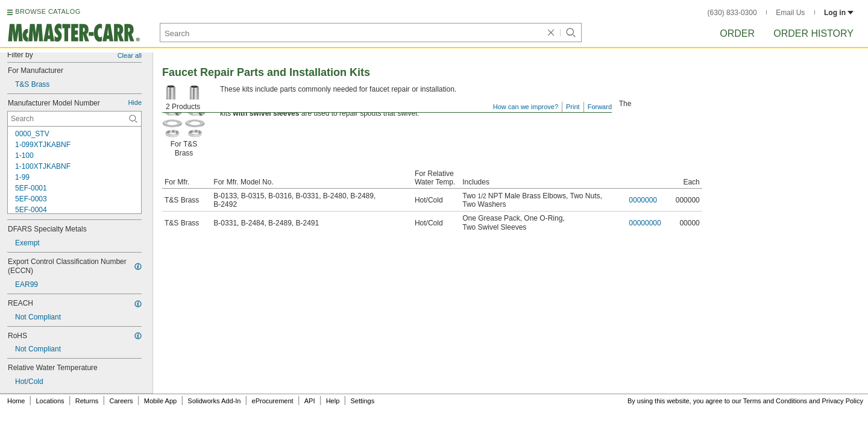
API (310, 401)
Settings (362, 401)
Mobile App (160, 401)
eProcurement (273, 401)
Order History (813, 33)
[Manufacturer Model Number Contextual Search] (74, 119)
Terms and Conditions (775, 401)
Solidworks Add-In (214, 401)
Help (333, 401)
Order (737, 33)
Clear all (130, 55)
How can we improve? (526, 107)
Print (573, 107)
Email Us (790, 13)
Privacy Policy (843, 401)
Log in (839, 13)
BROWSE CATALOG (48, 11)
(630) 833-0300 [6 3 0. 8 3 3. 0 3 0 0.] (732, 13)
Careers (121, 401)
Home (16, 401)
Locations (50, 401)
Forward (600, 107)
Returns (87, 401)
